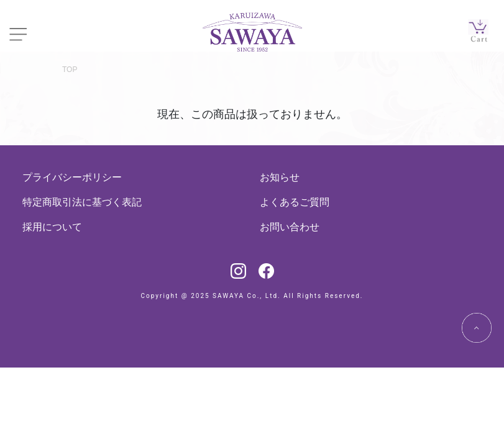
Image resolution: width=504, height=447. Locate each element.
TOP (70, 70)
